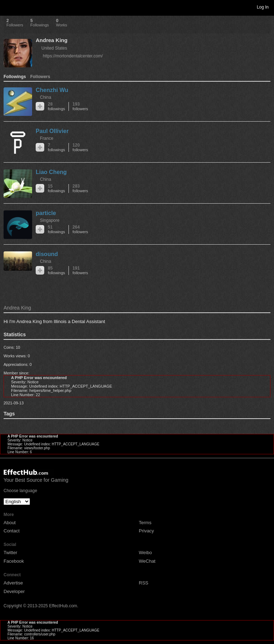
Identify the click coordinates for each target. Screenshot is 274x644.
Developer (14, 591)
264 (80, 229)
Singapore (50, 220)
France (47, 138)
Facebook (14, 561)
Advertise (13, 583)
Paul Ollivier (52, 131)
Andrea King (52, 40)
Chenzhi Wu (52, 90)
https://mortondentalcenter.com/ (73, 56)
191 (80, 270)
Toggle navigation (9, 7)
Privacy (146, 531)
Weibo (145, 553)
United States (54, 48)
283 (80, 188)
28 (56, 106)
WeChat (147, 561)
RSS (144, 583)
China (45, 97)
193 (80, 106)
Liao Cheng (51, 172)
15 (56, 188)
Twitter (10, 553)
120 (80, 147)
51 (56, 229)
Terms (145, 523)
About (10, 523)
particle (46, 213)
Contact (12, 531)
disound (47, 254)
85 (56, 270)
